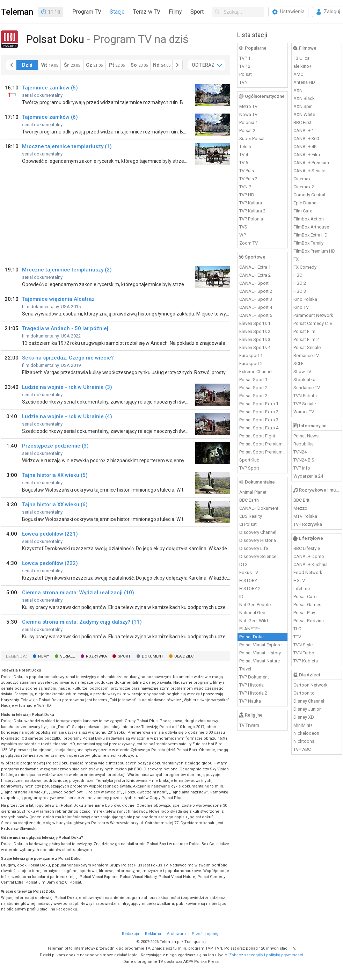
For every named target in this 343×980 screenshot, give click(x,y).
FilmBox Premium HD (314, 251)
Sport (197, 12)
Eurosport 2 (251, 364)
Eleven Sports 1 (255, 323)
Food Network (308, 572)
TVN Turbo (304, 653)
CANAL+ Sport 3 (256, 299)
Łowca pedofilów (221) (50, 534)
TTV (297, 637)
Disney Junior (307, 709)
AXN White (304, 114)
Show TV (302, 372)
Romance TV (306, 355)
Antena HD (304, 82)
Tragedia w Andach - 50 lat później (65, 328)
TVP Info (302, 468)
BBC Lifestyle (307, 548)
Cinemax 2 (304, 187)
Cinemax (302, 179)
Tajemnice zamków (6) (50, 117)
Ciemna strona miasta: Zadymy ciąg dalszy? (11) (82, 622)
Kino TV (301, 307)
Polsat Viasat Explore (260, 645)
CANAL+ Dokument (259, 508)
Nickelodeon (306, 733)
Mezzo (300, 508)
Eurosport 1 (251, 355)
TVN (243, 82)
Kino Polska (305, 299)
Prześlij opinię (205, 934)
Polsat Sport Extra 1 (259, 404)
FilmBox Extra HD (311, 235)
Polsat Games (307, 605)
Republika (304, 444)
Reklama (153, 934)
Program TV (87, 12)
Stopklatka (304, 380)
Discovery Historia (258, 540)
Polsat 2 (247, 130)
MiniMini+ (303, 725)
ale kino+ (302, 66)
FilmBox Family (308, 243)
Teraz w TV (147, 12)
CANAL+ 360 (306, 139)
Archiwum (176, 934)
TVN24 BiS (304, 460)
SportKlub (249, 460)
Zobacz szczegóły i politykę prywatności (266, 955)
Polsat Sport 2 (253, 388)
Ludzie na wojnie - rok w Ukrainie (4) (67, 416)
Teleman (17, 12)
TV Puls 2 (248, 179)
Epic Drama (305, 203)
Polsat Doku (251, 637)
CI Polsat (248, 524)
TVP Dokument (254, 677)
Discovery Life (254, 548)
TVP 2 (245, 66)
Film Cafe (303, 211)
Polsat (246, 74)
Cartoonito (304, 693)
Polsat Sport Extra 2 (259, 412)
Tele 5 (245, 147)
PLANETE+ (250, 629)
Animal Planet (253, 492)
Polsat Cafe (305, 597)
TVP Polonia (251, 219)
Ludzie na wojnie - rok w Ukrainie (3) (67, 387)
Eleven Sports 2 (255, 331)
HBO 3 (300, 291)
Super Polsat (252, 139)
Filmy (175, 12)
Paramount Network (313, 315)
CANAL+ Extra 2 (255, 275)
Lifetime (302, 589)
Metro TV (248, 106)
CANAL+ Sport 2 (256, 291)
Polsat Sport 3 (253, 396)
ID (241, 597)
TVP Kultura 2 (252, 211)
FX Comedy (305, 267)
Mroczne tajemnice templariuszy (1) (67, 146)
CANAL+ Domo (309, 556)
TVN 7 (245, 187)
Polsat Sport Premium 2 (263, 452)
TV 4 (244, 155)
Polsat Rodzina (309, 621)
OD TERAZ (203, 65)
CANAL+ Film (307, 155)
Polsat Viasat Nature (260, 661)
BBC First (302, 122)
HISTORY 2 (250, 589)
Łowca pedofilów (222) (50, 563)
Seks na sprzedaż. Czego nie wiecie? (68, 358)
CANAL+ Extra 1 (255, 267)
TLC (297, 629)
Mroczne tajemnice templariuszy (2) (67, 270)
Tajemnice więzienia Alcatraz (58, 299)
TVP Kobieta (306, 661)
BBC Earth (249, 500)
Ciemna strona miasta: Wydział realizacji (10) (78, 593)
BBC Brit (301, 500)
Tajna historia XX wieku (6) (55, 504)
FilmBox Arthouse (311, 227)
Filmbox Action (309, 219)
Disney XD (304, 717)
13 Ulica (301, 58)
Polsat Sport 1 (253, 380)
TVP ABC (302, 749)
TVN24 (300, 452)
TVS (243, 227)
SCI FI (299, 364)
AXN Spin (303, 106)
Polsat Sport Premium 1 (263, 444)
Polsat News (306, 436)
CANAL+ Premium (311, 163)
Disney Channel (309, 701)
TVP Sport (249, 468)
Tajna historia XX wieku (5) (55, 475)
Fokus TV (249, 572)
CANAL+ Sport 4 (256, 307)
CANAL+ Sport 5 (256, 315)
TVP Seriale (305, 404)
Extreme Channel (256, 372)
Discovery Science (258, 556)
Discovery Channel (258, 532)
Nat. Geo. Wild (254, 621)
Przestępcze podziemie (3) (55, 446)
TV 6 (244, 163)
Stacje (117, 12)
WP (243, 235)
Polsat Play (304, 613)
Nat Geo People (255, 605)
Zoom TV (249, 243)
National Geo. (253, 613)
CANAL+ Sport (254, 283)
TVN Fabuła (305, 396)
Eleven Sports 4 (255, 347)
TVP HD (247, 195)
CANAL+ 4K (305, 147)
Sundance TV (307, 388)
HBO (298, 275)
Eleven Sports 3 (255, 339)
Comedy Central (309, 195)
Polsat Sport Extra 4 (259, 428)
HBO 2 (300, 283)
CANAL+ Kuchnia (311, 564)
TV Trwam (249, 725)
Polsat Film (304, 331)
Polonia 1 (249, 122)
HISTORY (248, 580)
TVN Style (303, 645)
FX (296, 259)
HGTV (299, 580)
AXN (298, 90)
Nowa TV (248, 114)
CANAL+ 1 (304, 130)
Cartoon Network (311, 685)
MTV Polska (305, 516)
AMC (298, 74)
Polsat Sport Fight (257, 436)
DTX (243, 564)
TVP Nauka (250, 701)
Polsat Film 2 (306, 339)
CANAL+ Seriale (309, 171)
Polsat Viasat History (260, 653)
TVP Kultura (251, 203)
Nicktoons (304, 741)
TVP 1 (245, 58)
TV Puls (247, 171)
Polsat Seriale (307, 347)
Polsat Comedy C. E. (313, 323)
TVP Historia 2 (253, 693)
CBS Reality (251, 516)
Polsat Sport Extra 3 (259, 420)
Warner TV (304, 412)
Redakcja (130, 934)
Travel (245, 669)
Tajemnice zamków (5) (50, 88)
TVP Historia (251, 685)
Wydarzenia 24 (308, 476)
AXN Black (304, 98)
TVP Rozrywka (308, 524)
